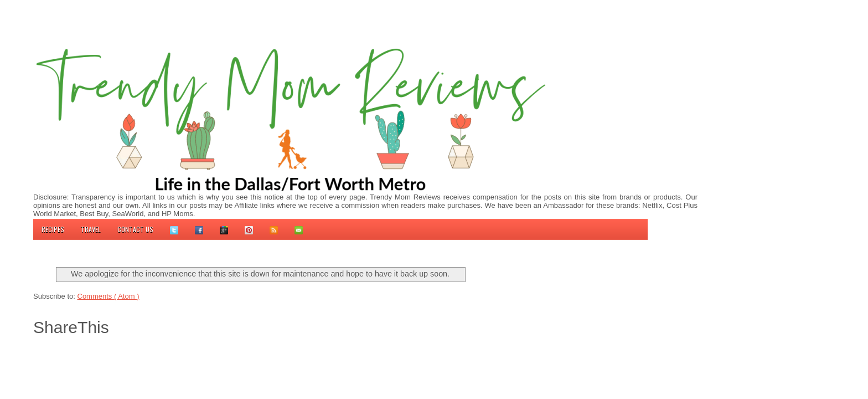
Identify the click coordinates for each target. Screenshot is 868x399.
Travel (91, 229)
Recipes (53, 229)
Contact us (135, 229)
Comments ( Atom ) (108, 296)
